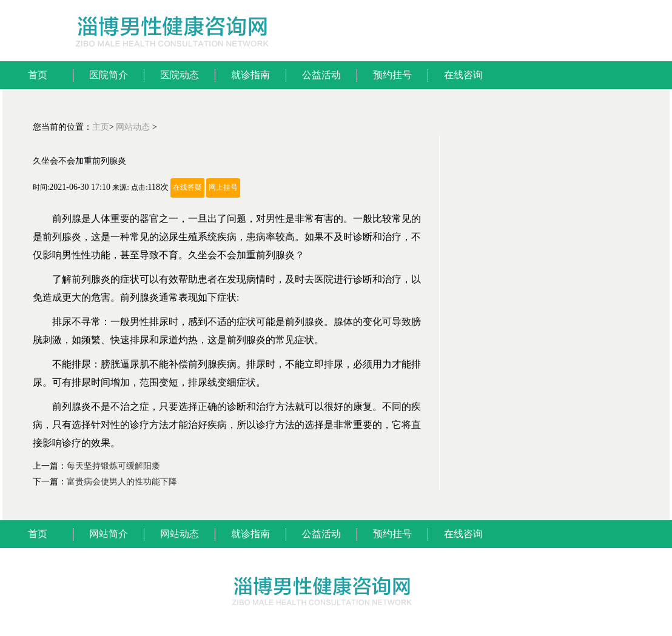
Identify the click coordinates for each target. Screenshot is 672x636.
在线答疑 (187, 188)
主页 (101, 127)
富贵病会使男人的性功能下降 (122, 482)
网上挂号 (223, 188)
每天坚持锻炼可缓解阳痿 (113, 466)
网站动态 (133, 127)
